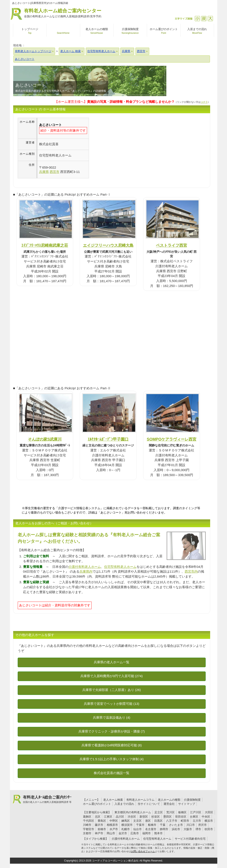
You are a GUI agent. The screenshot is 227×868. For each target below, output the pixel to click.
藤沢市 (99, 825)
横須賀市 (127, 825)
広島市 (135, 833)
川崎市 (87, 825)
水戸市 (114, 829)
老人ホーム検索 (113, 800)
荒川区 (171, 812)
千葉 (163, 825)
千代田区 (89, 821)
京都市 (87, 833)
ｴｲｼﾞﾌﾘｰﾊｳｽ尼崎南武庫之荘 (45, 245)
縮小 (197, 19)
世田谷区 (181, 817)
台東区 (194, 817)
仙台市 (137, 829)
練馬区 (126, 821)
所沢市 (202, 825)
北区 (98, 817)
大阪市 (188, 829)
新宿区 (144, 817)
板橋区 (182, 812)
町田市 (185, 821)
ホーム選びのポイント (97, 804)
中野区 (114, 821)
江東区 (108, 817)
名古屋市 (151, 829)
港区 (148, 821)
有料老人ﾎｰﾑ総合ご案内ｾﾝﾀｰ (47, 799)
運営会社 (169, 804)
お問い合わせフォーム (143, 851)
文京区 (137, 821)
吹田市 (209, 829)
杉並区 (156, 817)
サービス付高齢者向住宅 (190, 839)
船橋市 (152, 825)
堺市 (198, 829)
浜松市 (176, 829)
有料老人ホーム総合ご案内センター (63, 13)
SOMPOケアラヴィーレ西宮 (172, 439)
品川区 (120, 817)
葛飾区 (87, 817)
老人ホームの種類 (169, 800)
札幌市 (126, 829)
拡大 (210, 19)
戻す (204, 19)
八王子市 (172, 821)
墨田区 (167, 817)
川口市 (191, 825)
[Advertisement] (125, 148)
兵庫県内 (86, 571)
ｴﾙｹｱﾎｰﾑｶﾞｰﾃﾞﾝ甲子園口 (108, 439)
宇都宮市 (89, 829)
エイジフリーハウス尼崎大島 (108, 245)
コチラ (204, 102)
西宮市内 (191, 571)
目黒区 (158, 821)
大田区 (209, 812)
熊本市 (158, 833)
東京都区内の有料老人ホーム (133, 812)
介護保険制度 (192, 800)
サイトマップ (187, 804)
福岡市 (147, 833)
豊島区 (102, 821)
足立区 (159, 812)
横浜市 (209, 821)
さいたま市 (176, 825)
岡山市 (111, 833)
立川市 (197, 821)
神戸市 (99, 833)
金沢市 (123, 833)
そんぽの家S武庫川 (45, 439)
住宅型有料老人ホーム (120, 567)
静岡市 (164, 829)
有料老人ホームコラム (140, 800)
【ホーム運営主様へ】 (115, 102)
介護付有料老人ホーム (85, 567)
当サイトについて (149, 804)
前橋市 (102, 829)
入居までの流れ (124, 804)
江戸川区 (196, 812)
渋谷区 (132, 817)
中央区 (206, 817)
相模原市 (112, 825)
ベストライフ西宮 (171, 245)
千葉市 (140, 825)
